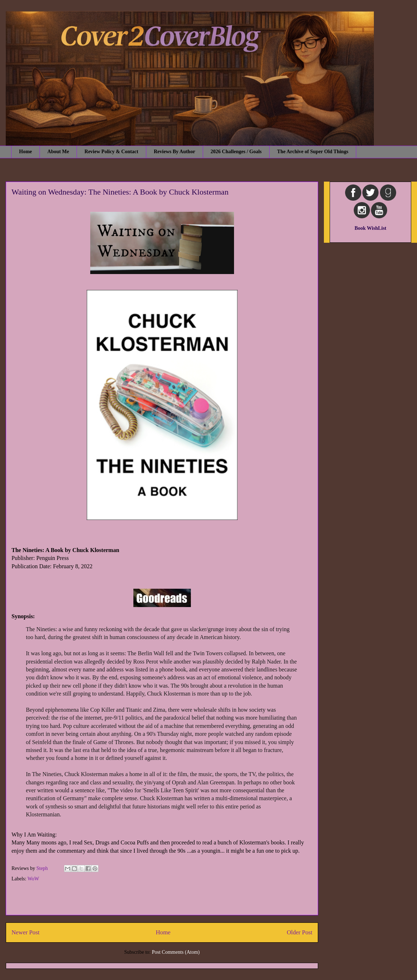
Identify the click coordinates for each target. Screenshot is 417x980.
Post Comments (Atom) (176, 952)
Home (26, 152)
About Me (58, 152)
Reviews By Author (175, 152)
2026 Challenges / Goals (236, 152)
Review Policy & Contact (111, 152)
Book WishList (370, 228)
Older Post (300, 932)
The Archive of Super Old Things (313, 152)
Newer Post (26, 932)
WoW (33, 879)
